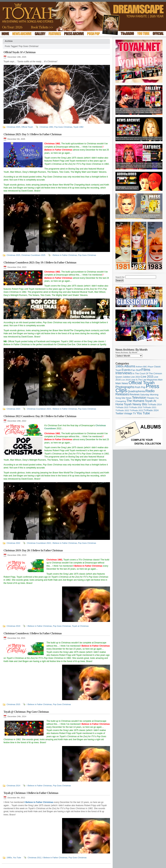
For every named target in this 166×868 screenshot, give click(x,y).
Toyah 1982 (78, 127)
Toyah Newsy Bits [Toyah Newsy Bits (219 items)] (135, 404)
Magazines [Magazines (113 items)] (152, 380)
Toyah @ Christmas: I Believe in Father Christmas (31, 793)
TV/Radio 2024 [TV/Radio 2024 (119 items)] (151, 410)
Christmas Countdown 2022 (39, 543)
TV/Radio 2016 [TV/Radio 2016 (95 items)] (135, 407)
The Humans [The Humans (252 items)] (135, 401)
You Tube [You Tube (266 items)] (143, 413)
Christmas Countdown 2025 (33, 255)
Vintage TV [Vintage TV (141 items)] (130, 414)
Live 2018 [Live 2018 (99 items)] (126, 380)
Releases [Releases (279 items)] (122, 394)
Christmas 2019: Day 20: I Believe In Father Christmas (33, 550)
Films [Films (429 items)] (146, 370)
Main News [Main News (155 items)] (122, 383)
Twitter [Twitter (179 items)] (119, 413)
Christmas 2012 (34, 858)
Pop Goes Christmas (63, 127)
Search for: (120, 277)
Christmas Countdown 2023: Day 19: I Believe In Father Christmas (40, 262)
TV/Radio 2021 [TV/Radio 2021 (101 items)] (149, 407)
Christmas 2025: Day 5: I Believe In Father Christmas (33, 134)
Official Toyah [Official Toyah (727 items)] (142, 383)
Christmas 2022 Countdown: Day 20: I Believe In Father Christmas (40, 416)
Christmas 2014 (13, 786)
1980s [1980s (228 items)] (120, 366)
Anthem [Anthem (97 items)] (139, 367)
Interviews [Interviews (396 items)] (124, 373)
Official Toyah (27, 127)
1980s (9, 858)
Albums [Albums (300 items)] (130, 366)
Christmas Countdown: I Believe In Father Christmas (33, 633)
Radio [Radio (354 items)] (150, 391)
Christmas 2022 (13, 543)
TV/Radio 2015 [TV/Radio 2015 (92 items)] (122, 407)
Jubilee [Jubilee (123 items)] (127, 377)
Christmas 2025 (13, 127)
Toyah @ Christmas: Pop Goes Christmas (26, 712)
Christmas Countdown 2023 (39, 409)
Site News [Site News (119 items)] (126, 398)
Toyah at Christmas (80, 626)
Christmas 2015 (13, 704)
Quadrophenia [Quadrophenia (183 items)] (136, 391)
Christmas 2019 (13, 626)
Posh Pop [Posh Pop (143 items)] (140, 387)
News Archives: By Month (126, 352)
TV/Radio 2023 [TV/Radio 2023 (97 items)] (136, 410)
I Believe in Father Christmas (64, 255)
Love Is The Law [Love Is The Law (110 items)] (138, 380)
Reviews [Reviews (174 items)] (135, 394)
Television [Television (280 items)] (139, 398)
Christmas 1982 (46, 127)
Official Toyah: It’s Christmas (20, 52)
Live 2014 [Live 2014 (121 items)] (136, 377)
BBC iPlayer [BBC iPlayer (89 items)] (148, 367)
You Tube (17, 858)
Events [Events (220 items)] (126, 370)
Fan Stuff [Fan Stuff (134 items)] (136, 370)
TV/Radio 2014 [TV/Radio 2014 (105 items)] (155, 405)
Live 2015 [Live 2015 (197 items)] (147, 377)
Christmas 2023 (13, 409)
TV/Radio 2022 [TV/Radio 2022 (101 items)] (122, 410)
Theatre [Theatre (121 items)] (151, 398)
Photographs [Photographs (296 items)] (125, 387)
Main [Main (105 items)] (160, 380)
